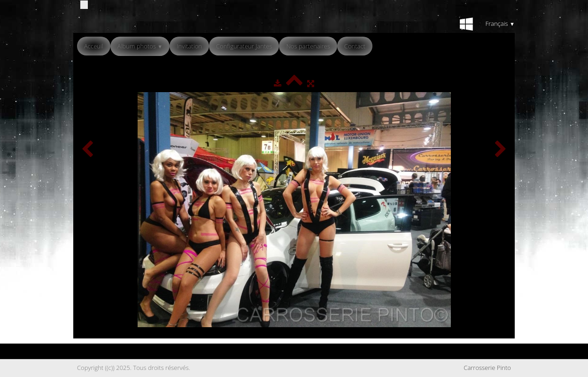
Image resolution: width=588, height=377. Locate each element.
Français (500, 24)
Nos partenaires (308, 46)
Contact (355, 46)
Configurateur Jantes (244, 46)
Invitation (189, 46)
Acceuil (94, 46)
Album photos (140, 46)
